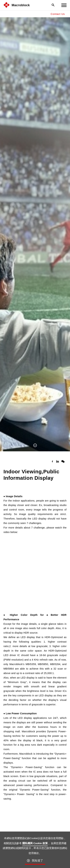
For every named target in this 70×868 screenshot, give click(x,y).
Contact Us (58, 14)
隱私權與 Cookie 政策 (35, 843)
